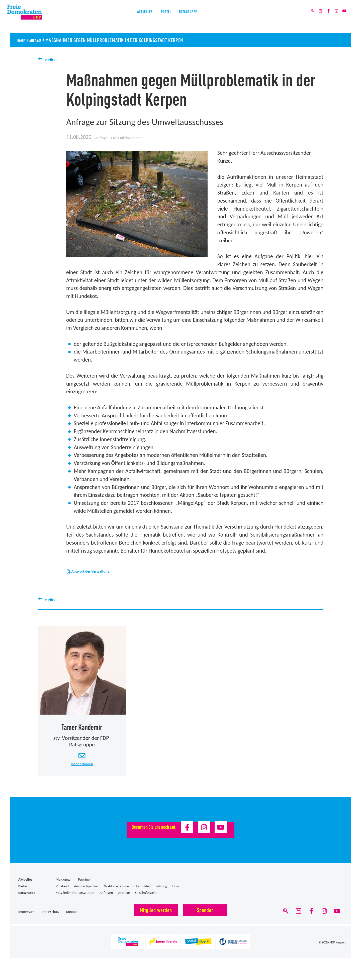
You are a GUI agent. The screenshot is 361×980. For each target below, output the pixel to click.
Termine (84, 886)
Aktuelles (134, 17)
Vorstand (62, 892)
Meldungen (64, 886)
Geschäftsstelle (146, 899)
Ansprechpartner (87, 892)
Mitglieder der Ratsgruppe (75, 899)
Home (23, 40)
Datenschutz (50, 918)
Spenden (205, 916)
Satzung (161, 892)
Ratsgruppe (198, 17)
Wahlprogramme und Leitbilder (127, 892)
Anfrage (43, 40)
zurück (53, 59)
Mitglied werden (156, 916)
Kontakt (72, 918)
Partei (165, 17)
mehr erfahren (82, 769)
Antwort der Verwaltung (98, 571)
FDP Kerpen (337, 951)
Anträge (124, 899)
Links (176, 892)
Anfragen (106, 899)
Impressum (26, 918)
